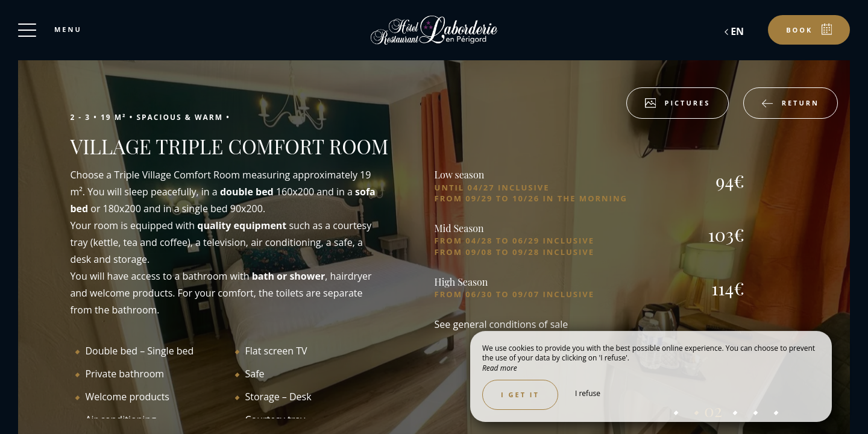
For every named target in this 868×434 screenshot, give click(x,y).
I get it (520, 395)
